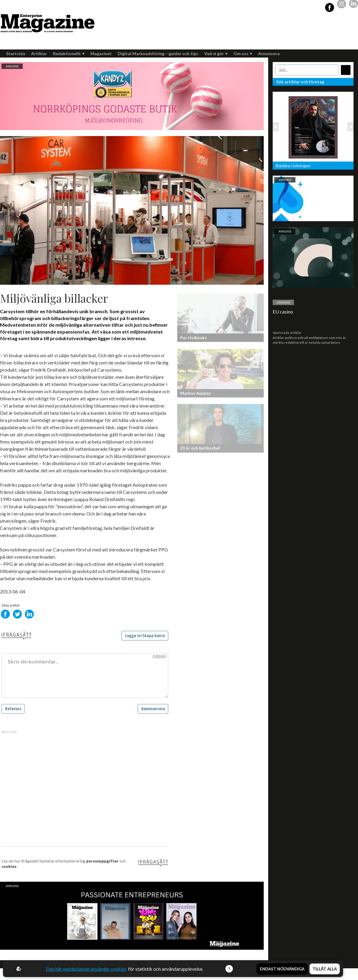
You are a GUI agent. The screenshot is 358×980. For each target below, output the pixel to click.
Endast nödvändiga (282, 969)
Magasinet (101, 53)
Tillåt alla (325, 969)
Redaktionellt (69, 53)
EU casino (283, 312)
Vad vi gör (216, 53)
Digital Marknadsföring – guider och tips (158, 53)
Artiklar (39, 53)
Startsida (16, 53)
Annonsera (269, 53)
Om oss (243, 53)
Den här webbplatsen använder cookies (86, 969)
